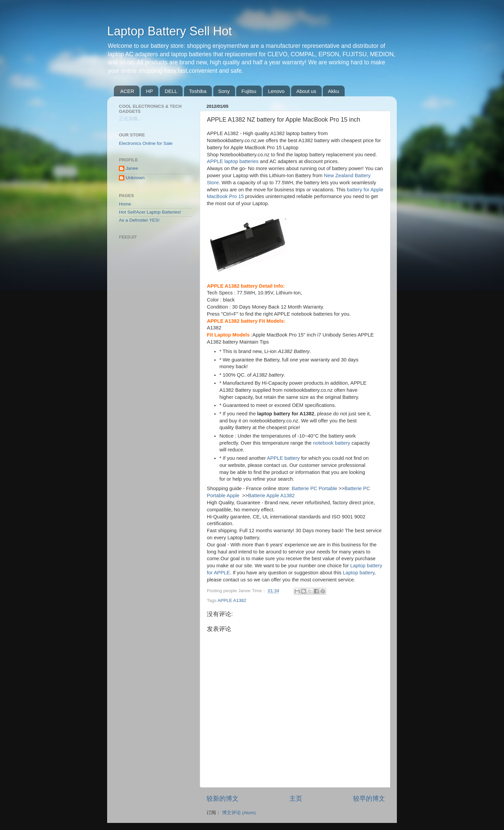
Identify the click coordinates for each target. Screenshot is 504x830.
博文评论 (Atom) (239, 813)
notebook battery (332, 443)
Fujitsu (249, 91)
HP (149, 91)
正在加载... (130, 119)
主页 (296, 799)
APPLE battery (283, 458)
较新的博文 (223, 799)
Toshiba (198, 91)
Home (125, 204)
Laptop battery (359, 573)
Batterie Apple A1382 (271, 496)
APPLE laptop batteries (233, 161)
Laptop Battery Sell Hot (169, 31)
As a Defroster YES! (139, 220)
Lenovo (276, 91)
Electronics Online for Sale (146, 143)
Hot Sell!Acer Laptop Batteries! (150, 212)
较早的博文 (369, 799)
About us (306, 91)
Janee (132, 168)
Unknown (135, 178)
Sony (224, 91)
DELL (171, 91)
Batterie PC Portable (314, 488)
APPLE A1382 (232, 600)
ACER (127, 91)
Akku (333, 91)
